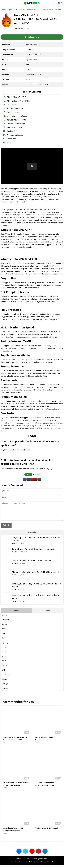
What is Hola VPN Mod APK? (18, 101)
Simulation (16, 555)
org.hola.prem (31, 59)
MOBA (4, 655)
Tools (16, 10)
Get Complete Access (16, 108)
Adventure (6, 623)
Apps (10, 10)
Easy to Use (11, 105)
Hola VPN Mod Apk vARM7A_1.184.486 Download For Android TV (40, 10)
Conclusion (11, 139)
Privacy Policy (40, 865)
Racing (4, 669)
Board (4, 632)
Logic (4, 650)
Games (16, 614)
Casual (4, 641)
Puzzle (4, 664)
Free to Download (14, 127)
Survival (5, 692)
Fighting (5, 646)
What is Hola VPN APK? (16, 97)
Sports (4, 682)
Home (4, 10)
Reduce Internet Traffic (16, 120)
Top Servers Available (16, 124)
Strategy (5, 687)
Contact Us (50, 865)
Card (3, 637)
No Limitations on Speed (17, 116)
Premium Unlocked (15, 135)
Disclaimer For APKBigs (26, 865)
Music (4, 660)
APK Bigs (19, 28)
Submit (6, 529)
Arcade (4, 627)
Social (14, 578)
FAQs (9, 143)
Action (14, 567)
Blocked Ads (12, 131)
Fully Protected (13, 112)
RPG (3, 673)
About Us (14, 865)
